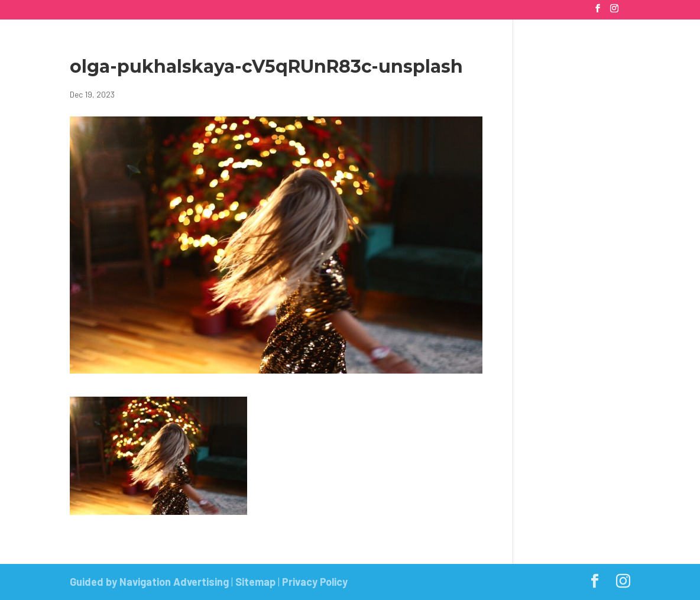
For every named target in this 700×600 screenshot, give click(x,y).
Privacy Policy (315, 582)
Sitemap (255, 582)
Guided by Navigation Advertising (149, 582)
